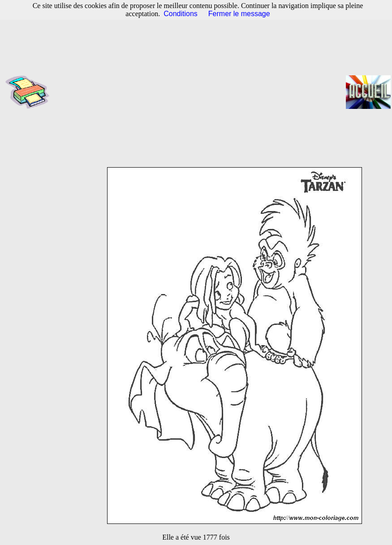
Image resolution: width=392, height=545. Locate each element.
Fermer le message (239, 14)
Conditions (181, 14)
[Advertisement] (200, 92)
